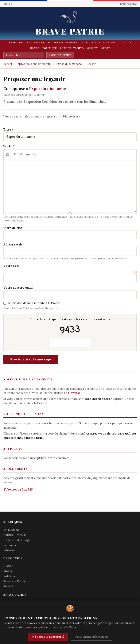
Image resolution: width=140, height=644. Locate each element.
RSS (6, 4)
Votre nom (11, 266)
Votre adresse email (18, 288)
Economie (93, 43)
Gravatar (74, 393)
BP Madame (16, 43)
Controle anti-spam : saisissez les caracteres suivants (70, 326)
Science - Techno (72, 48)
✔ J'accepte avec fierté (48, 637)
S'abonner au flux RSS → (20, 490)
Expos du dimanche (69, 64)
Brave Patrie (70, 31)
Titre (7, 129)
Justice (126, 43)
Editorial (110, 43)
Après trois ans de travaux (34, 64)
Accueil (8, 64)
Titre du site (13, 228)
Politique (50, 48)
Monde (34, 48)
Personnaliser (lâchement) (92, 637)
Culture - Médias (39, 43)
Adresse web (13, 244)
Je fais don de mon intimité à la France (34, 303)
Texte (8, 146)
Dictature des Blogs (68, 43)
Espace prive (128, 4)
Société (93, 48)
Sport (106, 48)
